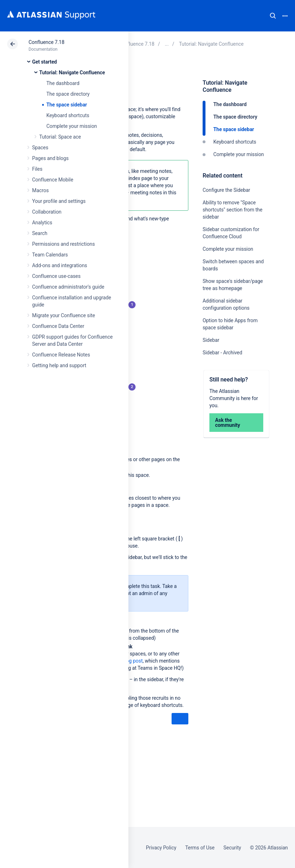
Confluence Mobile (53, 180)
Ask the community (228, 423)
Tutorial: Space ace (60, 137)
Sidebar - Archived (222, 353)
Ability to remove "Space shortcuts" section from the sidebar (233, 210)
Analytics (42, 223)
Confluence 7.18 (46, 42)
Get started (44, 62)
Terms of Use (200, 848)
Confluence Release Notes (61, 355)
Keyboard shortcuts (68, 115)
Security (232, 848)
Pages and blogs (50, 158)
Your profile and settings (59, 201)
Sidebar (211, 340)
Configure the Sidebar (226, 190)
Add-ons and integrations (60, 265)
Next (180, 719)
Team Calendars (50, 255)
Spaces (40, 148)
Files (37, 169)
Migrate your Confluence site (63, 315)
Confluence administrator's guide (68, 287)
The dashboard (63, 83)
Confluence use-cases (56, 276)
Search (273, 16)
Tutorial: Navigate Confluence (72, 73)
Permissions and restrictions (63, 244)
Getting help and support (59, 365)
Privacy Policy (161, 848)
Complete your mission (72, 126)
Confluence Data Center (58, 326)
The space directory (68, 94)
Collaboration (47, 212)
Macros (40, 190)
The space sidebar (67, 105)
